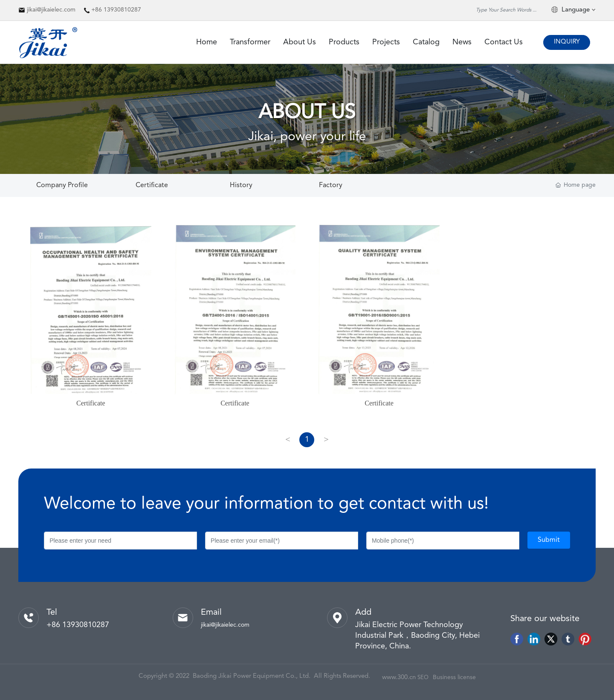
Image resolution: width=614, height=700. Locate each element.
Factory (331, 185)
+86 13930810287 (116, 10)
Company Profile (62, 185)
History (241, 185)
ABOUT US (307, 113)
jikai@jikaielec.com (51, 10)
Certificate (152, 185)
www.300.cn (399, 678)
